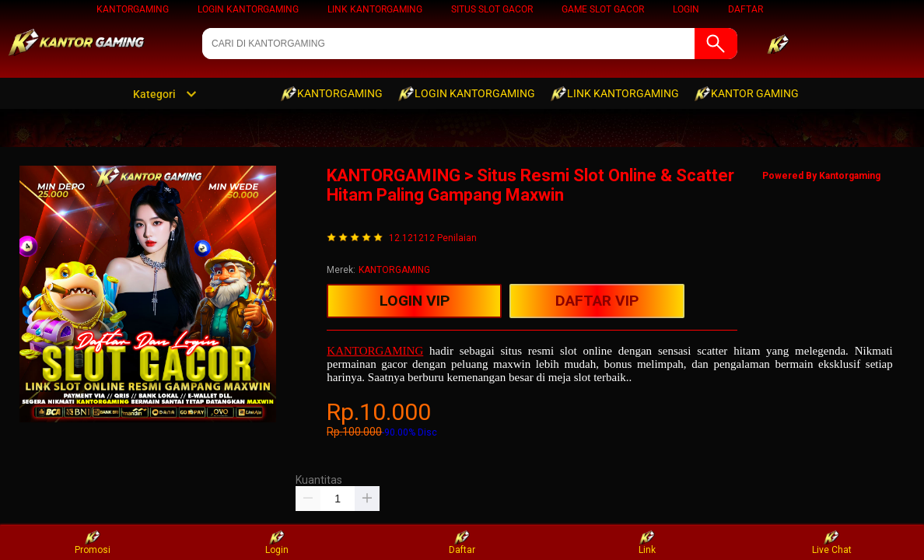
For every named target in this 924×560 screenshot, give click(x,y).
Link (647, 542)
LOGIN (686, 9)
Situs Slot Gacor (492, 9)
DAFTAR (745, 9)
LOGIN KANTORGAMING (248, 9)
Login (277, 542)
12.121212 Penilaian (433, 238)
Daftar (462, 542)
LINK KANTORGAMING (375, 9)
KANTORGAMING (133, 9)
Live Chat (832, 542)
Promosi (93, 542)
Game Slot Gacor (603, 9)
